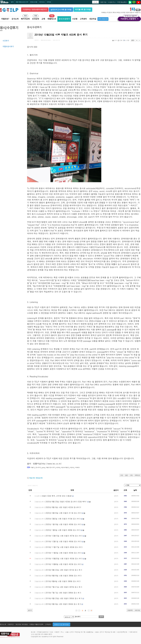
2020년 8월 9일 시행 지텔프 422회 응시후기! (63, 507)
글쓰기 (30, 610)
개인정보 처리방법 (22, 624)
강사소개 (15, 19)
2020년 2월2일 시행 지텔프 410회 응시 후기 (63, 519)
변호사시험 (34, 2)
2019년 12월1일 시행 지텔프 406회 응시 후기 (64, 541)
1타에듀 (77, 467)
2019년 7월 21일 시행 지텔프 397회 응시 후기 (64, 587)
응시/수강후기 (64, 19)
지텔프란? (5, 19)
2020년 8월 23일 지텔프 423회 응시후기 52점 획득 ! (66, 502)
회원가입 (103, 2)
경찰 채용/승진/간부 (22, 2)
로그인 (95, 2)
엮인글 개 (39, 478)
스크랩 (126, 40)
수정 (122, 475)
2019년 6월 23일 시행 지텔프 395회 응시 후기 (64, 598)
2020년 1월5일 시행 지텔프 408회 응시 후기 (63, 530)
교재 (43, 19)
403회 (58, 467)
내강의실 (93, 19)
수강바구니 (112, 2)
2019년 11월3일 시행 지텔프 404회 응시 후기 (64, 553)
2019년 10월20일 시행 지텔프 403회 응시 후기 (64, 558)
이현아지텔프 (65, 467)
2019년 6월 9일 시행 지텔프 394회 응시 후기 (63, 604)
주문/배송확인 (122, 2)
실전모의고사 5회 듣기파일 (61, 10)
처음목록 (130, 610)
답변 (126, 475)
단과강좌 (36, 19)
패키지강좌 (25, 19)
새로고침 (137, 610)
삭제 (131, 475)
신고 (115, 40)
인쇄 (120, 40)
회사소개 (3, 624)
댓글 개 (32, 478)
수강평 (75, 19)
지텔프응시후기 (51, 467)
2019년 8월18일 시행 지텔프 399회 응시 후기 (64, 576)
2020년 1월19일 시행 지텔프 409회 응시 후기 (64, 524)
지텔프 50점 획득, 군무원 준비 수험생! (57, 496)
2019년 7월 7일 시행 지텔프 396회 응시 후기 (63, 593)
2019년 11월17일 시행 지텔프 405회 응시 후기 (64, 547)
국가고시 (42, 2)
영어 (12, 2)
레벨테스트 (52, 19)
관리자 (116, 496)
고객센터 (83, 19)
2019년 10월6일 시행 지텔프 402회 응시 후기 (64, 564)
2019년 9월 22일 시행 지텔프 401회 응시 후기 (64, 570)
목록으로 (137, 475)
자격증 (49, 2)
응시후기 (38, 467)
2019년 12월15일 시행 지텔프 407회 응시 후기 (64, 536)
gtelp (43, 467)
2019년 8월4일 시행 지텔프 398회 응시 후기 (63, 581)
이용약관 (11, 624)
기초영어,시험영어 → (129, 18)
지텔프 (33, 467)
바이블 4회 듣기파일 (83, 9)
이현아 (72, 467)
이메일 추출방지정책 (36, 624)
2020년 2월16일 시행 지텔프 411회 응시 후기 (64, 513)
